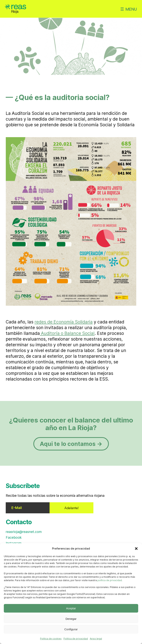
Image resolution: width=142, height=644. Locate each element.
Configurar (71, 629)
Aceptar (71, 608)
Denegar (71, 619)
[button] (136, 549)
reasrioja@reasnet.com (24, 532)
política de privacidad (110, 580)
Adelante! (71, 508)
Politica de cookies (51, 639)
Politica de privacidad (76, 639)
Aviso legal (96, 639)
